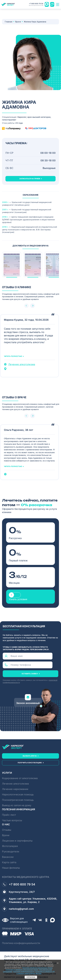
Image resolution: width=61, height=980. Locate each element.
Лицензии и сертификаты (17, 841)
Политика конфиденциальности (21, 943)
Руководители (11, 852)
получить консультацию (30, 763)
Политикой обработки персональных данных (37, 968)
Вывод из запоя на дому (17, 805)
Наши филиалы (11, 868)
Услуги (7, 773)
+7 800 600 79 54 (36, 4)
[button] (33, 306)
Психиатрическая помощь (18, 800)
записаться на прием (30, 179)
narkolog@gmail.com (18, 909)
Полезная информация (19, 809)
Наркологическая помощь (18, 794)
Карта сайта (9, 862)
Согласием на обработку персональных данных (22, 970)
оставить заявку (30, 674)
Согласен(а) (31, 977)
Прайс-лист (9, 815)
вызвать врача (30, 756)
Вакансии (8, 857)
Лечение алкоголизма (22, 364)
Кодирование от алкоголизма (20, 778)
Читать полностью (13, 356)
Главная (9, 22)
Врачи (18, 22)
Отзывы (7, 830)
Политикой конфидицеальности (24, 971)
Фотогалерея (10, 846)
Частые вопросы (12, 820)
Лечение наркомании (15, 789)
